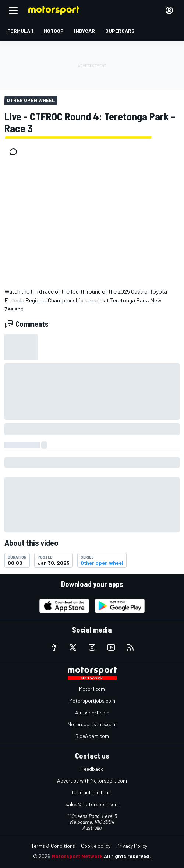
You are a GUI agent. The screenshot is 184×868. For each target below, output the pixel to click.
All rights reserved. (127, 856)
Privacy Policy (132, 846)
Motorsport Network (77, 856)
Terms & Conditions (53, 846)
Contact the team (92, 792)
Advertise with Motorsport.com (92, 780)
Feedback (92, 769)
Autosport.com (92, 712)
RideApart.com (92, 736)
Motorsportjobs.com (92, 701)
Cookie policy (96, 846)
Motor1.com (92, 689)
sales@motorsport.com (92, 804)
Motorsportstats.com (92, 724)
